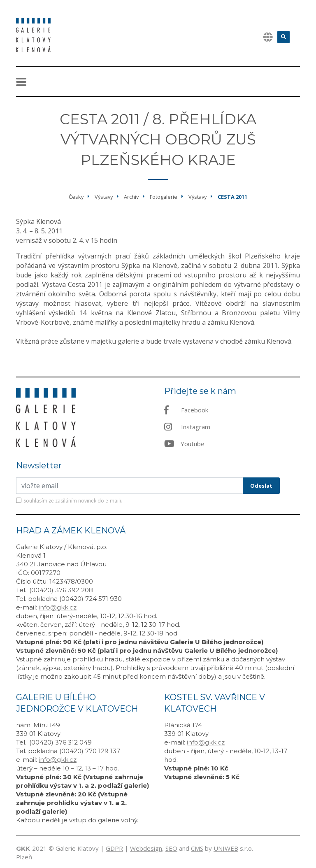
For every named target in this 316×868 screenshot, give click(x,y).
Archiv (131, 197)
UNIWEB (226, 848)
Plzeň (24, 857)
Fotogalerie (164, 197)
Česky (76, 197)
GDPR (114, 848)
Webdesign (146, 848)
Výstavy (104, 197)
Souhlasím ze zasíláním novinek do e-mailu (73, 501)
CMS (197, 848)
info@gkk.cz (58, 607)
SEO (171, 848)
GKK (23, 848)
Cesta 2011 (232, 197)
